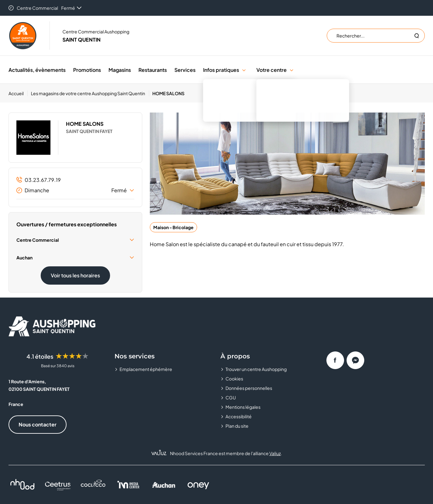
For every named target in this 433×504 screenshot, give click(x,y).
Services (185, 70)
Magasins (120, 70)
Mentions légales (243, 407)
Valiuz (275, 453)
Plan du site (237, 426)
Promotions (87, 70)
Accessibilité (239, 416)
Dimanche (75, 190)
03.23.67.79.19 (39, 180)
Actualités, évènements (37, 70)
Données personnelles (249, 388)
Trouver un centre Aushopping (256, 369)
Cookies (234, 379)
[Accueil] (18, 93)
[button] (244, 70)
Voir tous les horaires (75, 275)
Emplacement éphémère (146, 369)
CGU (231, 397)
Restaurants (153, 70)
